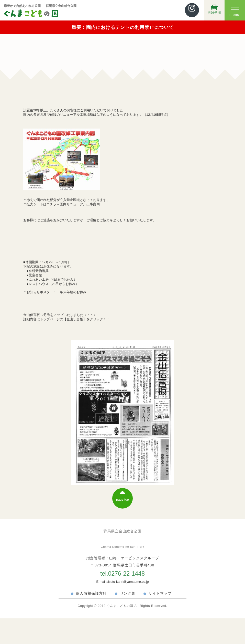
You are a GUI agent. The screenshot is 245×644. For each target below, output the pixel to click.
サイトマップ (160, 593)
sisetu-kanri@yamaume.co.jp (127, 582)
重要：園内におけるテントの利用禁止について (123, 27)
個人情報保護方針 (91, 593)
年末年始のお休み (73, 292)
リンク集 (128, 593)
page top (122, 495)
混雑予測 (214, 9)
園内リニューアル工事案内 (80, 204)
